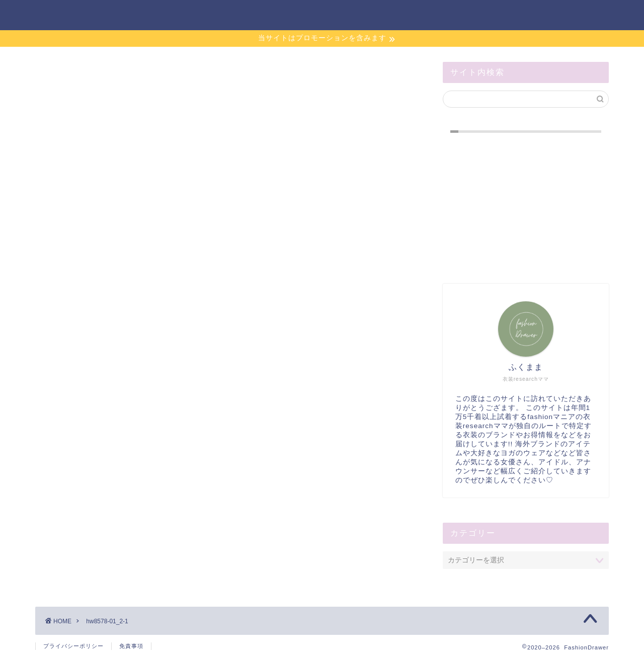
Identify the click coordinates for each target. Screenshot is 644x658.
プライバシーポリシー (73, 646)
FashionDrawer (78, 14)
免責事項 (131, 646)
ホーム (364, 16)
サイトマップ (499, 16)
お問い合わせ (426, 16)
